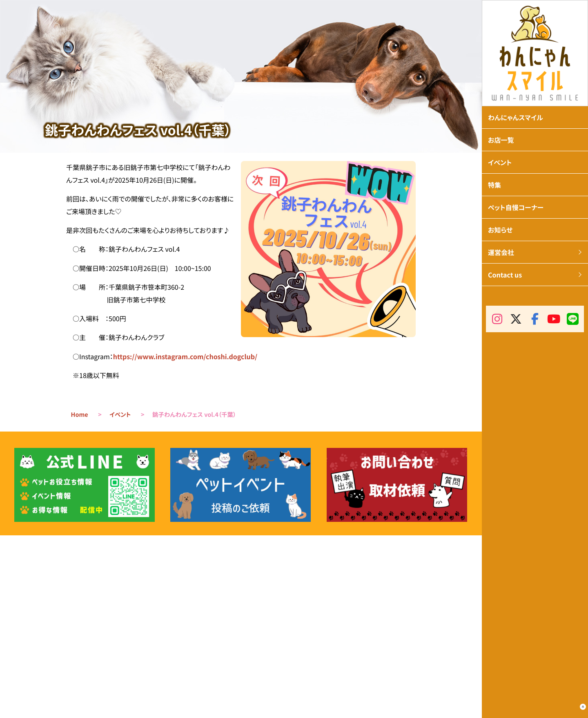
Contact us (505, 275)
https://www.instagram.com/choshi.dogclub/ (185, 356)
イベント (120, 415)
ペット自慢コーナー (516, 207)
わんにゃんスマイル (516, 117)
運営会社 (501, 252)
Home (80, 415)
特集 (494, 185)
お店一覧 (501, 140)
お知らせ (500, 230)
